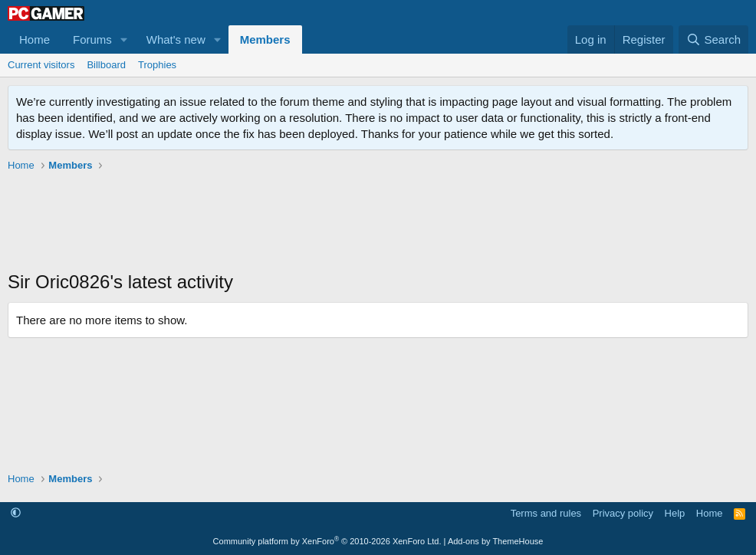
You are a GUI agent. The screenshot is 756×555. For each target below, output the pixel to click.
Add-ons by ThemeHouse (496, 541)
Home (35, 39)
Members (265, 39)
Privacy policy (623, 513)
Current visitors (41, 65)
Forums (92, 39)
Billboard (106, 65)
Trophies (157, 65)
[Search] (713, 39)
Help (675, 513)
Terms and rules (546, 513)
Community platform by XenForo (327, 541)
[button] (124, 39)
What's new (176, 39)
